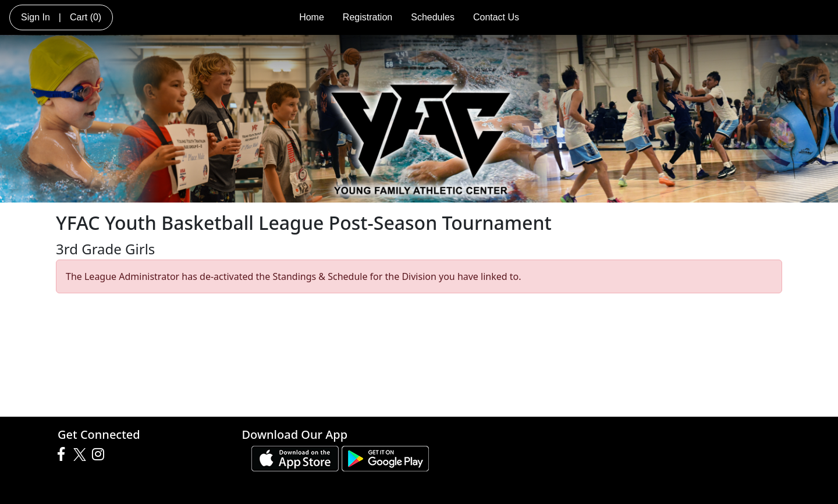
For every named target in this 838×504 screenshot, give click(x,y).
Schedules (433, 17)
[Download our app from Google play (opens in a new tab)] (385, 457)
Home (312, 17)
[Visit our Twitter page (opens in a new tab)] (81, 455)
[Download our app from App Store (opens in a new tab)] (295, 457)
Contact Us (496, 17)
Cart (86, 17)
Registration (367, 17)
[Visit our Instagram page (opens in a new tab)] (101, 455)
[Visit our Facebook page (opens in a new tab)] (64, 455)
